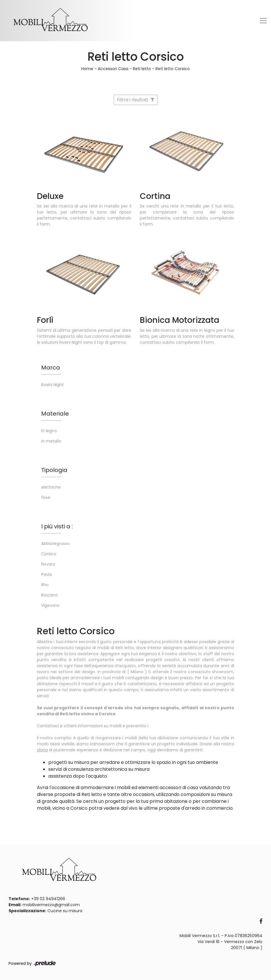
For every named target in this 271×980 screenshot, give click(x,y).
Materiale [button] (55, 414)
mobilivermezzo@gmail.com (51, 905)
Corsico (49, 554)
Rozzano (49, 595)
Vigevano (50, 605)
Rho (45, 585)
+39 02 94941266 (48, 899)
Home (87, 69)
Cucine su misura (65, 911)
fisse (46, 497)
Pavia (46, 574)
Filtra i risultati (136, 100)
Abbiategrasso (55, 544)
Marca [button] (51, 367)
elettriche (51, 487)
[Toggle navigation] (263, 21)
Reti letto (142, 69)
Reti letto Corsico (173, 69)
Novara (48, 564)
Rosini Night (52, 385)
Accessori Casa (113, 69)
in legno (49, 431)
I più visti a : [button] (57, 526)
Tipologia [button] (54, 470)
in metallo (51, 441)
